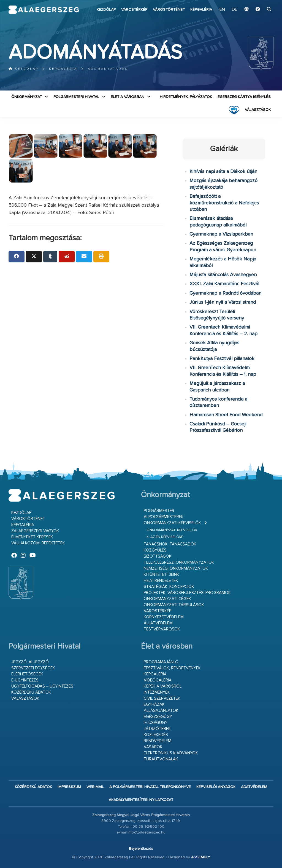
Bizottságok (158, 556)
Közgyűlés (155, 550)
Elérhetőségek (27, 674)
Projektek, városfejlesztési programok (187, 593)
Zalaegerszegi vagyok (35, 531)
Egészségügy (158, 717)
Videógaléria (158, 680)
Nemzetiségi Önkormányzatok (176, 569)
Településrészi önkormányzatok (179, 562)
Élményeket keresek (32, 537)
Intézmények (157, 692)
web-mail (95, 787)
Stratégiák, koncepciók (169, 587)
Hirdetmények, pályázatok (186, 97)
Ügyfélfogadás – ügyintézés (42, 686)
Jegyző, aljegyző (30, 662)
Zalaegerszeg (44, 10)
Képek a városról (163, 686)
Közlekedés (156, 735)
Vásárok (153, 747)
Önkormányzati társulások (174, 605)
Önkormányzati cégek (167, 599)
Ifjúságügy (156, 723)
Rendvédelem (158, 741)
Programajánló (161, 662)
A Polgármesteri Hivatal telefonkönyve (150, 787)
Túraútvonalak (161, 759)
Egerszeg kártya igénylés (244, 97)
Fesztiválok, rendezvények (172, 668)
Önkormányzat (27, 97)
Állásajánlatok (161, 711)
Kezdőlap (106, 10)
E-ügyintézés (25, 680)
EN (222, 10)
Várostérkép (134, 10)
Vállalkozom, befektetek (38, 543)
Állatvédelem (158, 623)
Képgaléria (201, 10)
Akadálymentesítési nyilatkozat (141, 800)
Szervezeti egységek (33, 668)
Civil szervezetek (162, 698)
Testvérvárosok (162, 629)
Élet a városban (128, 97)
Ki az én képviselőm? (165, 537)
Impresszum (69, 787)
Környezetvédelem (164, 617)
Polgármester (159, 511)
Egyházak (154, 705)
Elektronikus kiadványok (171, 753)
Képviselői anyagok (216, 787)
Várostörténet (169, 10)
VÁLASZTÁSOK (258, 110)
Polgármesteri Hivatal (76, 97)
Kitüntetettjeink (162, 575)
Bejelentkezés (141, 849)
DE (235, 10)
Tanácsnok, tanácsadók (170, 544)
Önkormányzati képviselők (172, 523)
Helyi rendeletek (161, 581)
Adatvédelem (254, 787)
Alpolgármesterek (164, 517)
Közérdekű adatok (31, 692)
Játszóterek (157, 729)
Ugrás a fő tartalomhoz (260, 2)
